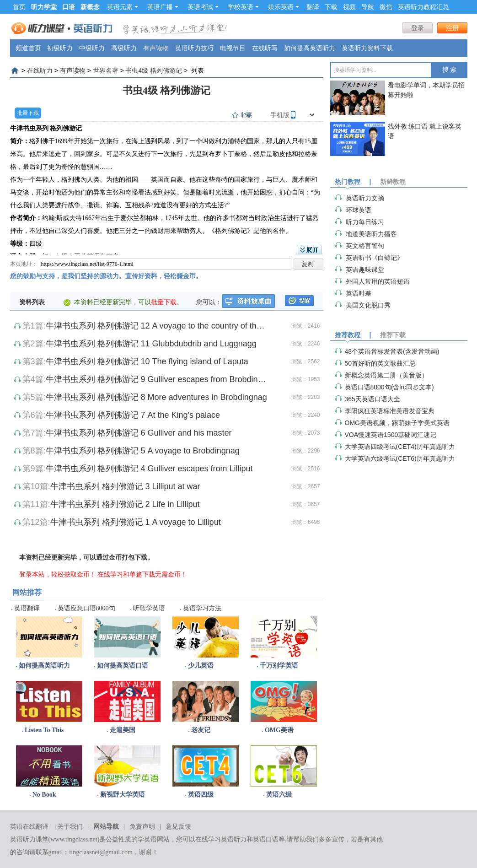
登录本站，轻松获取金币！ (58, 574)
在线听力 (40, 70)
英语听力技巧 (194, 48)
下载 (331, 7)
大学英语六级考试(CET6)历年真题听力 (400, 458)
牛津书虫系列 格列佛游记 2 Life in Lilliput (125, 504)
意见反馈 (178, 827)
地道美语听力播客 (371, 234)
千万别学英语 (279, 666)
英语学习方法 (202, 608)
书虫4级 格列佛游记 (154, 70)
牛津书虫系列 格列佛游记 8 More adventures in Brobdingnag (156, 397)
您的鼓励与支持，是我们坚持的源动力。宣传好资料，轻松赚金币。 (106, 276)
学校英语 (243, 7)
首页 (19, 7)
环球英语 (359, 210)
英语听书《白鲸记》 (375, 258)
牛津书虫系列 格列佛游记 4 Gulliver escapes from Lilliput (149, 469)
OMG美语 (279, 730)
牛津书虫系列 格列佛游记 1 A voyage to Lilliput (136, 522)
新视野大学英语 (123, 795)
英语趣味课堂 (365, 270)
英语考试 (203, 7)
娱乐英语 (284, 7)
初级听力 (60, 48)
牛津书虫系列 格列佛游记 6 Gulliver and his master (139, 433)
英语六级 (279, 795)
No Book (44, 795)
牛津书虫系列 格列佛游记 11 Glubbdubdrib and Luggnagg (151, 344)
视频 (349, 7)
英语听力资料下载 (367, 48)
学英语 (147, 839)
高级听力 (124, 48)
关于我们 (70, 827)
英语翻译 (27, 608)
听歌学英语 (149, 608)
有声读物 (156, 48)
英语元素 (123, 7)
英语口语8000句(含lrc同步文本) (389, 387)
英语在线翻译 (29, 827)
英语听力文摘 (365, 198)
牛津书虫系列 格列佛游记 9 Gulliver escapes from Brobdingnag (157, 379)
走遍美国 (123, 730)
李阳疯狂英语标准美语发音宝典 (390, 411)
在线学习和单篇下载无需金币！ (142, 574)
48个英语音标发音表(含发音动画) (392, 351)
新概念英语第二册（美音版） (386, 375)
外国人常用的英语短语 (378, 281)
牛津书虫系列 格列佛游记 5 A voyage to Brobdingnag (143, 451)
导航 (368, 7)
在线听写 (265, 48)
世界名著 (106, 70)
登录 (418, 28)
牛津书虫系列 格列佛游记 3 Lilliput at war (125, 486)
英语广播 (163, 7)
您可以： (209, 302)
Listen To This (44, 730)
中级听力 (92, 48)
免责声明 (142, 827)
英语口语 (266, 839)
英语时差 (359, 293)
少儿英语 (201, 666)
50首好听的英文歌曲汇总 (381, 363)
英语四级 (201, 795)
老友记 (201, 730)
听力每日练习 (365, 222)
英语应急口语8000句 (86, 608)
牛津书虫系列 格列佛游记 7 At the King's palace (133, 415)
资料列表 (32, 302)
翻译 (313, 7)
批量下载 (28, 113)
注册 (452, 28)
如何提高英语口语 (123, 666)
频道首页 (28, 48)
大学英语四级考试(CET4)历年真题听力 (400, 447)
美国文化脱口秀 (368, 305)
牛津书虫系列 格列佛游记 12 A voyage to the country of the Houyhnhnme (157, 326)
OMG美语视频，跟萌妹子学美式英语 (397, 423)
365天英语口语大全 (372, 399)
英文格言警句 (365, 246)
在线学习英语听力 (221, 839)
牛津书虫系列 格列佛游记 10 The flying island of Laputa (147, 361)
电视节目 (233, 48)
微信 (386, 7)
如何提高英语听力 (310, 48)
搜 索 (450, 70)
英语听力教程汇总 (423, 7)
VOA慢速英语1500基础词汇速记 (391, 435)
